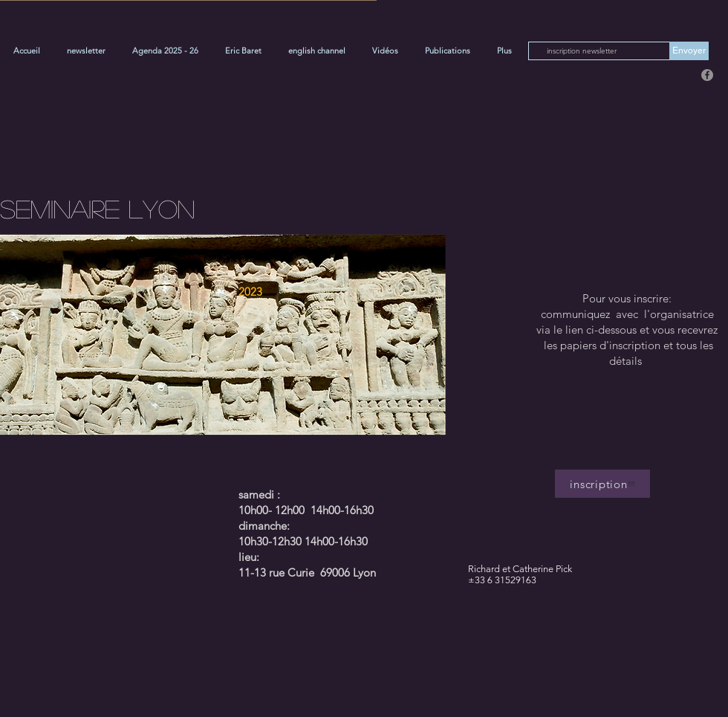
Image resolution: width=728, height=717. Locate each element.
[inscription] (602, 484)
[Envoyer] (689, 51)
